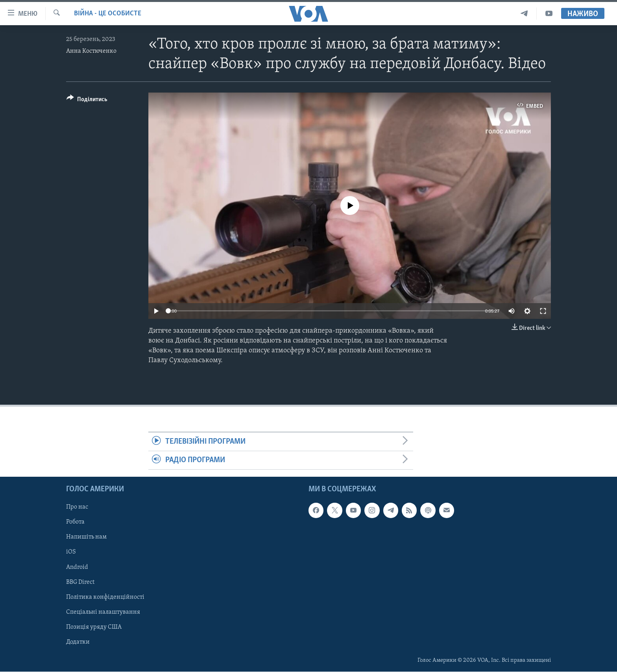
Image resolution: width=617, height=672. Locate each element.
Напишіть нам (86, 537)
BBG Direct (80, 582)
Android (77, 567)
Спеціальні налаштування (103, 612)
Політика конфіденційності (105, 597)
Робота (75, 522)
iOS (71, 552)
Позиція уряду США (94, 627)
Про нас (77, 507)
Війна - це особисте (108, 14)
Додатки (78, 642)
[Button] (87, 101)
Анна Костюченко (91, 51)
